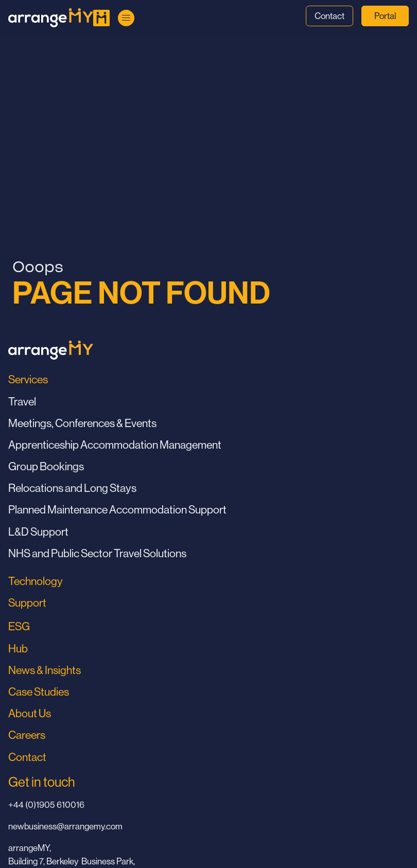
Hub (18, 649)
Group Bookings (46, 466)
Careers (27, 735)
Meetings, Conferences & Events (82, 423)
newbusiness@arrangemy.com (65, 826)
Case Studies (39, 692)
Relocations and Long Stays (72, 488)
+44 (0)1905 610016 (46, 805)
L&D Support (38, 532)
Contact (329, 16)
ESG (19, 626)
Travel (22, 402)
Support (27, 603)
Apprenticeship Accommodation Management (115, 445)
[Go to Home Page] (51, 18)
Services (28, 379)
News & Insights (45, 670)
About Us (30, 713)
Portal (385, 16)
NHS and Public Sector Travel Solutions (97, 553)
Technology (36, 581)
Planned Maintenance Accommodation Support (117, 510)
